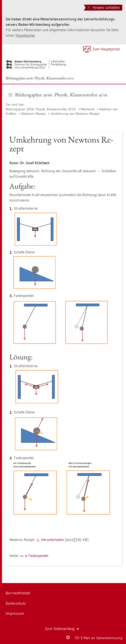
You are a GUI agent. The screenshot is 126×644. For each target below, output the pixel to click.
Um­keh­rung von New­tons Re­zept (75, 114)
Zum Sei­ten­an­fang (62, 629)
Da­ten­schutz (16, 603)
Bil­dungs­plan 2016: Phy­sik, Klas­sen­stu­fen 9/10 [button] (58, 95)
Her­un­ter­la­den (53, 540)
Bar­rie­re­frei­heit (18, 593)
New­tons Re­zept (34, 114)
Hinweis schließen (104, 7)
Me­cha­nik (88, 109)
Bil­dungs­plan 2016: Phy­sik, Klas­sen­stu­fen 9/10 (40, 78)
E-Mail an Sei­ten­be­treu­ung (99, 638)
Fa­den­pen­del (38, 556)
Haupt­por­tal (25, 35)
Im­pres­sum (15, 613)
